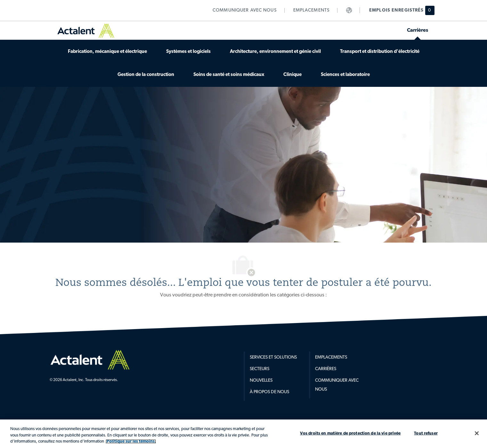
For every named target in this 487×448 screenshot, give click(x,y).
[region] (243, 434)
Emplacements (331, 357)
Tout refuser (426, 433)
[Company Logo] (90, 360)
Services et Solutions (273, 357)
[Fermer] (477, 433)
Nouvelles (261, 381)
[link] (245, 10)
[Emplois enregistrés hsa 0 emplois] (398, 10)
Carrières (326, 369)
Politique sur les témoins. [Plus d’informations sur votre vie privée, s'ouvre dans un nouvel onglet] (131, 441)
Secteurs (260, 369)
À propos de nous (269, 392)
